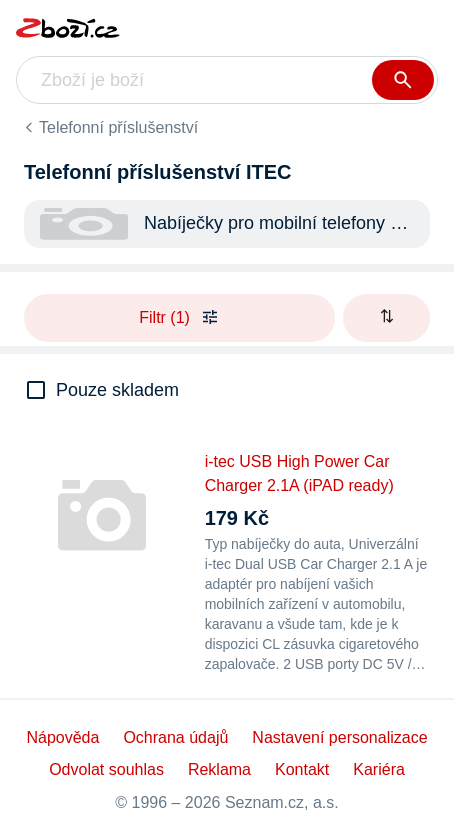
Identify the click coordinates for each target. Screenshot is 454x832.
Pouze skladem (117, 390)
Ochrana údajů (175, 737)
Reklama (219, 769)
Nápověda (62, 737)
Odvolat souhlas (106, 769)
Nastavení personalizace (339, 737)
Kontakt (302, 769)
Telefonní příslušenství (118, 127)
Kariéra (379, 769)
